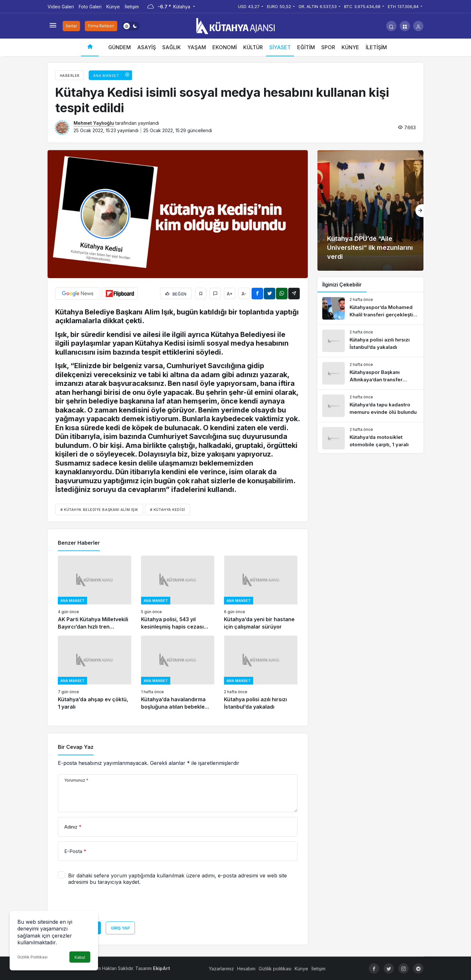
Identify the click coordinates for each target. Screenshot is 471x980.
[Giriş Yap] (418, 26)
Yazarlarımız (221, 969)
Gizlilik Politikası (32, 957)
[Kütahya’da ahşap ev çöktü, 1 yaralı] (95, 673)
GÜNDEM (120, 47)
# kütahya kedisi (168, 510)
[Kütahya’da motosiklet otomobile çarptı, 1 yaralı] (370, 438)
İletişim (132, 7)
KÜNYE (350, 47)
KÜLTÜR (253, 47)
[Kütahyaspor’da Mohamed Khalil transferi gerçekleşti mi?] (370, 308)
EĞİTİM (306, 47)
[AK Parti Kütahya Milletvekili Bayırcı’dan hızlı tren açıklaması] (95, 593)
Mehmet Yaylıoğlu (94, 123)
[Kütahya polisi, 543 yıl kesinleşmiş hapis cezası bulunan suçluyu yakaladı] (178, 593)
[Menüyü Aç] (53, 26)
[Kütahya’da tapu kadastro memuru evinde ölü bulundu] (370, 406)
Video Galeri (61, 7)
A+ (230, 294)
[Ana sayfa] (90, 47)
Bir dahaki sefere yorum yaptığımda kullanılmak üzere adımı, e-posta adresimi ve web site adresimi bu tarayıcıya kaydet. (178, 879)
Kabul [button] (80, 957)
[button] (405, 26)
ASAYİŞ (147, 47)
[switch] (131, 26)
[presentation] (107, 906)
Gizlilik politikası (275, 969)
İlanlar (71, 26)
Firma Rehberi (101, 26)
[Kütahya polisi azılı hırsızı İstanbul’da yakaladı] (261, 673)
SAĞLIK (172, 47)
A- (244, 294)
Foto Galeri (90, 7)
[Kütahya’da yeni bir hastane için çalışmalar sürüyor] (261, 593)
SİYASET (280, 47)
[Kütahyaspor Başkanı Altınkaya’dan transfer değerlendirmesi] (370, 373)
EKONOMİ (225, 47)
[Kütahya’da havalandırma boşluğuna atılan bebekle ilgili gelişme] (178, 673)
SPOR (328, 47)
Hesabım (246, 969)
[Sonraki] (419, 211)
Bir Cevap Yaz (76, 747)
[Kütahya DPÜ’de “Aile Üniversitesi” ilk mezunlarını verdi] (370, 210)
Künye (113, 7)
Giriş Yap (120, 928)
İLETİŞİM (376, 47)
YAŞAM (197, 47)
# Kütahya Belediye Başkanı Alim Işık (99, 510)
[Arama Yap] (391, 26)
